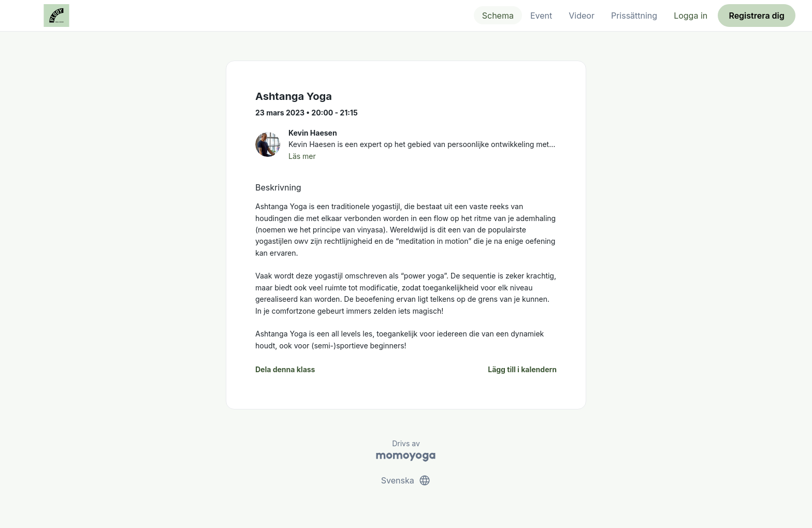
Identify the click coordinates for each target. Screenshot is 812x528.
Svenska (406, 480)
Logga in (691, 16)
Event (541, 16)
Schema (498, 16)
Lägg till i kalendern (522, 369)
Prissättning (634, 16)
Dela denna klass (285, 369)
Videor (582, 16)
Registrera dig (756, 16)
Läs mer (302, 156)
